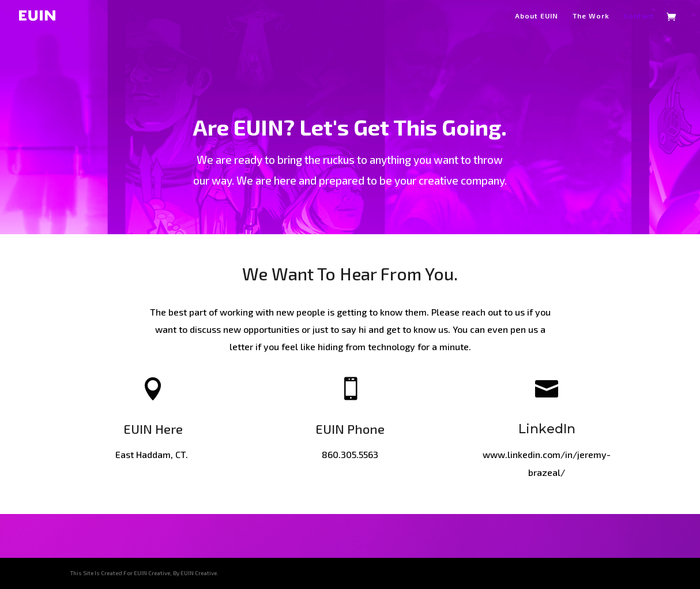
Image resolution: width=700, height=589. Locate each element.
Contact (639, 16)
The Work (591, 16)
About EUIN (537, 16)
